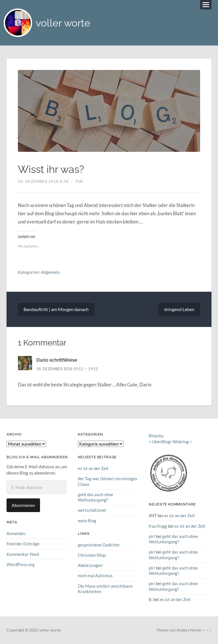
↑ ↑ (209, 630)
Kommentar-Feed (23, 554)
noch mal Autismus (95, 575)
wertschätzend (92, 510)
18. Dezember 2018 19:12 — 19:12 (67, 369)
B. (151, 599)
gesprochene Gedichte (99, 545)
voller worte (63, 23)
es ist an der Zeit (93, 468)
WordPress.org (21, 564)
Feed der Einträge (23, 544)
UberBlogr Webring (170, 442)
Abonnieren (23, 505)
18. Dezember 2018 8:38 (43, 181)
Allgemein (50, 272)
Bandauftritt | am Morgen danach (56, 309)
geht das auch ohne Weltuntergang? (96, 497)
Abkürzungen (90, 565)
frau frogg (158, 526)
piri (79, 181)
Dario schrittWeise (57, 360)
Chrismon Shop (92, 555)
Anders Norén (189, 630)
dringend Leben (179, 309)
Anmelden (16, 533)
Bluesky (156, 436)
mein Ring (87, 521)
